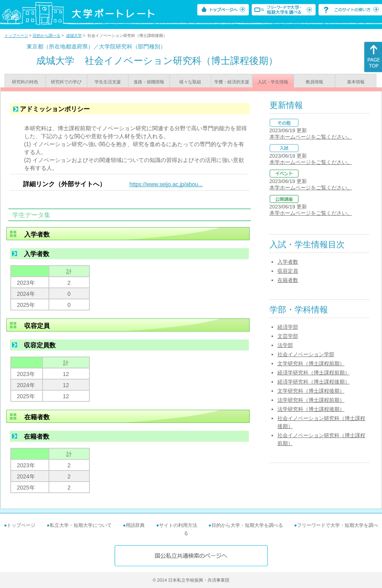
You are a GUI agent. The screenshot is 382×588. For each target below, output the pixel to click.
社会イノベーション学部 (306, 354)
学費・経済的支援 (232, 82)
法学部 (285, 345)
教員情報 (314, 82)
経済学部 (288, 327)
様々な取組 (190, 82)
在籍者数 (288, 280)
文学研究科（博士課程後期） (311, 391)
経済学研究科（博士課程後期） (314, 382)
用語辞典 (135, 525)
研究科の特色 (25, 82)
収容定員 (288, 271)
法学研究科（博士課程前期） (311, 400)
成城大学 (74, 36)
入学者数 (288, 262)
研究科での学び (66, 82)
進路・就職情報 (149, 82)
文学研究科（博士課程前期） (311, 363)
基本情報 (356, 82)
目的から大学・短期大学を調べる (247, 525)
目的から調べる (47, 36)
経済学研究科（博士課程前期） (314, 373)
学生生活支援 (108, 82)
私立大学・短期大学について (81, 525)
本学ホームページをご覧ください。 (311, 137)
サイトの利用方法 (178, 525)
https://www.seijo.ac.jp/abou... (166, 184)
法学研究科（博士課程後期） (311, 409)
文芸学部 (288, 336)
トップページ (16, 36)
